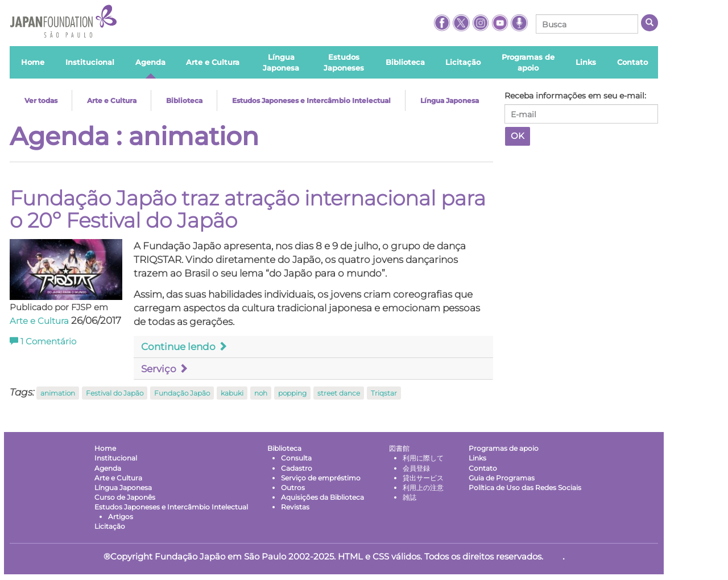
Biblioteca (184, 100)
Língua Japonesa (450, 100)
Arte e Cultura (112, 100)
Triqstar (384, 393)
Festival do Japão (115, 393)
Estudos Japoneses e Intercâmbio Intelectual (311, 100)
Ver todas (41, 100)
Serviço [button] (165, 369)
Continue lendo (184, 347)
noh (261, 393)
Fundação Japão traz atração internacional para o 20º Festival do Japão (248, 209)
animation (58, 393)
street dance (339, 393)
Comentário (43, 342)
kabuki (232, 393)
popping (292, 393)
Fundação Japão (182, 393)
